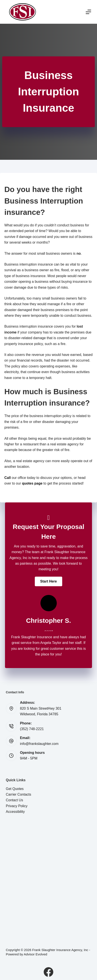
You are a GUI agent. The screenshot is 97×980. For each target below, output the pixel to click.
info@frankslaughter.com (39, 744)
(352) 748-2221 (32, 729)
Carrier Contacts (18, 794)
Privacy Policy (17, 806)
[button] (48, 581)
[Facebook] (48, 972)
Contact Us (14, 800)
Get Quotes (15, 789)
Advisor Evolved (35, 954)
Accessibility (15, 812)
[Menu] (88, 12)
